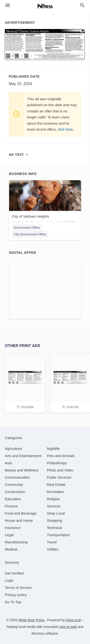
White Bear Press (32, 620)
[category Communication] (17, 477)
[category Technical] (54, 528)
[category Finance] (11, 506)
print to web (68, 627)
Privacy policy (16, 595)
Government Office (27, 228)
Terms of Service (18, 588)
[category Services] (54, 506)
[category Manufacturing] (16, 542)
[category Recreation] (56, 492)
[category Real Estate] (56, 484)
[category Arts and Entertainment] (23, 456)
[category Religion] (53, 499)
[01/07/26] (70, 382)
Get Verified (14, 573)
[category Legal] (9, 535)
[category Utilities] (53, 549)
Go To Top (13, 602)
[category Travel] (52, 542)
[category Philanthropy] (57, 463)
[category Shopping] (54, 520)
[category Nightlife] (53, 449)
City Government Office (30, 234)
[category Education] (13, 499)
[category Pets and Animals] (61, 456)
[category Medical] (11, 549)
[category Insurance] (13, 528)
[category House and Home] (19, 520)
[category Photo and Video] (60, 470)
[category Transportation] (58, 535)
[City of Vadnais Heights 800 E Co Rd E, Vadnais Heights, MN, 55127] (45, 203)
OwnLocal (73, 620)
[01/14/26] (25, 382)
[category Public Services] (59, 477)
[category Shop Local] (56, 513)
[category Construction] (15, 492)
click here (65, 129)
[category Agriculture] (13, 449)
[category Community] (14, 484)
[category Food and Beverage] (21, 513)
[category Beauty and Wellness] (22, 470)
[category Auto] (9, 463)
